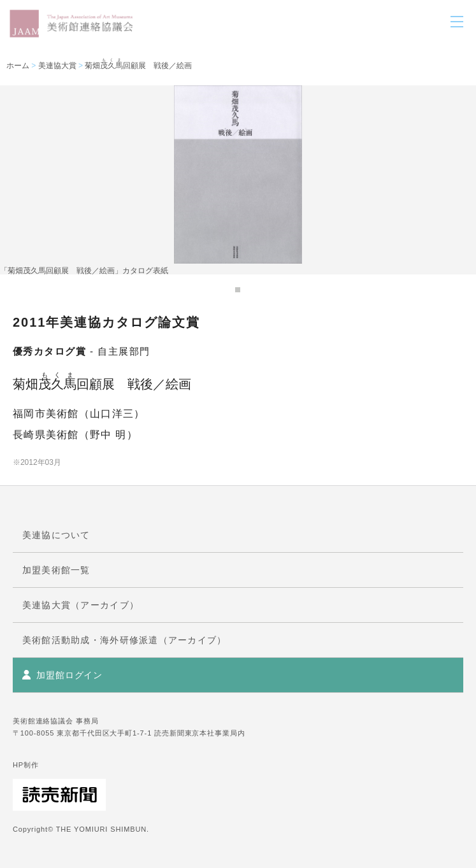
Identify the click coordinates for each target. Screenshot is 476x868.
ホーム (18, 66)
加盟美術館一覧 (56, 570)
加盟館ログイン (69, 675)
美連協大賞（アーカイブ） (81, 605)
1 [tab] (238, 290)
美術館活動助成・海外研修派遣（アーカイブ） (124, 640)
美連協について (56, 535)
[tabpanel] (238, 180)
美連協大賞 (57, 66)
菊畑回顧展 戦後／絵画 (138, 66)
